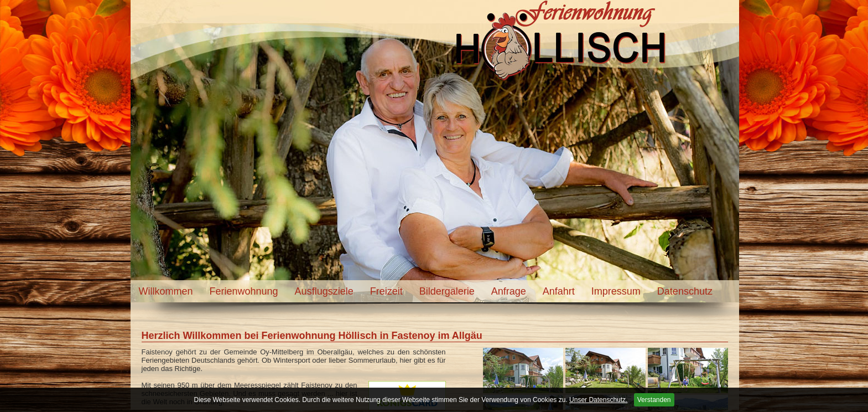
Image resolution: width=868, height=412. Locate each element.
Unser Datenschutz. (598, 400)
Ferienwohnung (244, 291)
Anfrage (509, 291)
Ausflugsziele (324, 291)
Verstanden (654, 400)
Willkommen (166, 291)
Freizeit (386, 291)
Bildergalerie (447, 291)
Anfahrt (559, 291)
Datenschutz (685, 291)
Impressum (616, 291)
